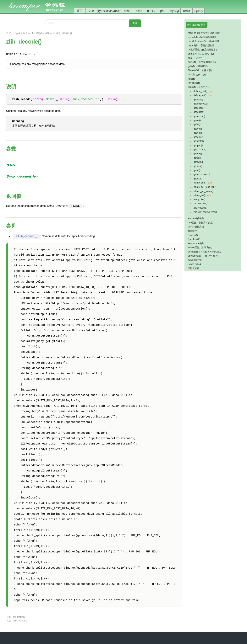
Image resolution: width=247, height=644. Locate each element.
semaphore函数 (196, 243)
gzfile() (197, 125)
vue (91, 11)
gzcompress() (201, 104)
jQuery (198, 11)
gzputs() (198, 154)
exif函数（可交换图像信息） (203, 62)
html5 (151, 11)
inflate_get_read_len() (205, 187)
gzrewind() (199, 162)
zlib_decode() (200, 204)
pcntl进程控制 (195, 260)
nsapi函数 (193, 235)
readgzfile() (19, 617)
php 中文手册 (21, 33)
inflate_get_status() (203, 191)
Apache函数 (194, 239)
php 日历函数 (195, 58)
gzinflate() (199, 141)
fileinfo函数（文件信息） (201, 70)
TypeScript (105, 11)
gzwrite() (198, 179)
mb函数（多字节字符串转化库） (205, 33)
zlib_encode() (27, 237)
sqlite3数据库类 (196, 227)
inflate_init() (200, 195)
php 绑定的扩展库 (40, 33)
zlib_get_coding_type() (205, 212)
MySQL (175, 11)
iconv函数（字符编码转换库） (203, 37)
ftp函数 (192, 79)
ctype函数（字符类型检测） (202, 45)
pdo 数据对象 (195, 264)
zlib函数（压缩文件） (64, 33)
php (163, 11)
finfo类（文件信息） (198, 75)
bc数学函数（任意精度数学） (203, 50)
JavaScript (117, 11)
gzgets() (198, 133)
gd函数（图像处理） (198, 66)
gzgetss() (198, 137)
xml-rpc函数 (194, 83)
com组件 (192, 231)
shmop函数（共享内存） (201, 247)
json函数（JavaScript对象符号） (205, 41)
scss (127, 11)
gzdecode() (199, 108)
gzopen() (198, 145)
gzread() (198, 158)
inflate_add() (200, 183)
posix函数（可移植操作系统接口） (206, 252)
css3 (139, 11)
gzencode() (199, 116)
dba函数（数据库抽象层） (201, 223)
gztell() (197, 170)
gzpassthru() (200, 150)
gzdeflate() (199, 112)
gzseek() (198, 166)
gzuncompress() (202, 174)
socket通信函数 (196, 218)
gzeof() (197, 120)
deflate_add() (200, 91)
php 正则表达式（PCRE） (202, 54)
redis (187, 11)
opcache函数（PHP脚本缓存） (204, 256)
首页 (80, 11)
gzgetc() (198, 129)
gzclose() (198, 100)
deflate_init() (200, 95)
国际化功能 (194, 268)
